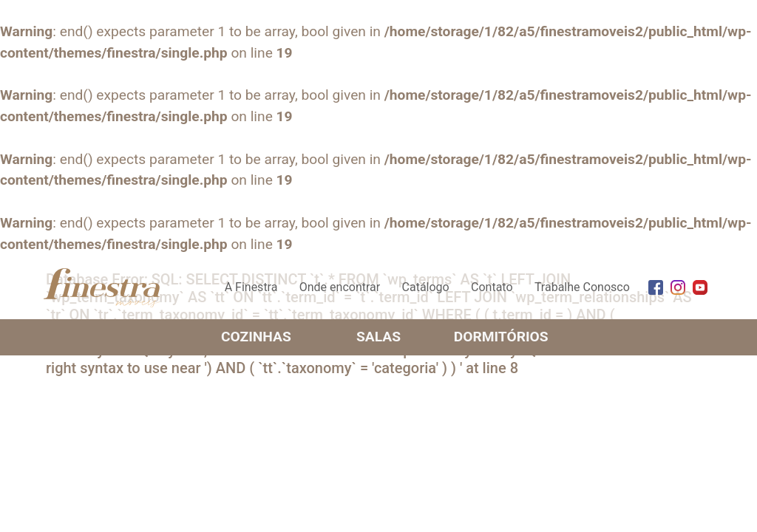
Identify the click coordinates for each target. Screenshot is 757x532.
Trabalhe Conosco (582, 287)
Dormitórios (501, 337)
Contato (492, 287)
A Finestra (251, 287)
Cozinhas (256, 337)
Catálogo (426, 287)
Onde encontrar (340, 287)
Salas (378, 337)
